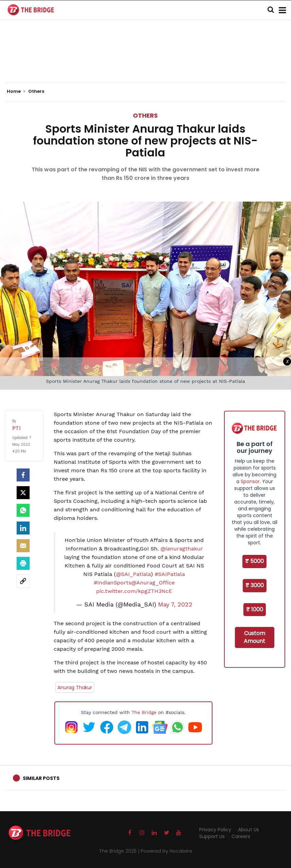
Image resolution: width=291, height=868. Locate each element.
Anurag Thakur (75, 687)
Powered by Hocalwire (167, 851)
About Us (249, 830)
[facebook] (23, 475)
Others (145, 115)
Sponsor (250, 481)
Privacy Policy (215, 830)
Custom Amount (254, 637)
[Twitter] (23, 493)
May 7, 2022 (175, 605)
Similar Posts (41, 778)
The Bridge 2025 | (120, 851)
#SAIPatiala (170, 574)
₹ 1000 (255, 609)
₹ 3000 (255, 585)
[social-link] (23, 581)
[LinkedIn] (23, 528)
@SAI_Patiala (133, 574)
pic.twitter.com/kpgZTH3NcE (134, 591)
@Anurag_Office (153, 583)
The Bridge (144, 712)
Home (16, 91)
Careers (241, 836)
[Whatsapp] (23, 510)
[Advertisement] (145, 61)
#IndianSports (113, 583)
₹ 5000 (254, 561)
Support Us (212, 836)
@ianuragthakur (182, 549)
